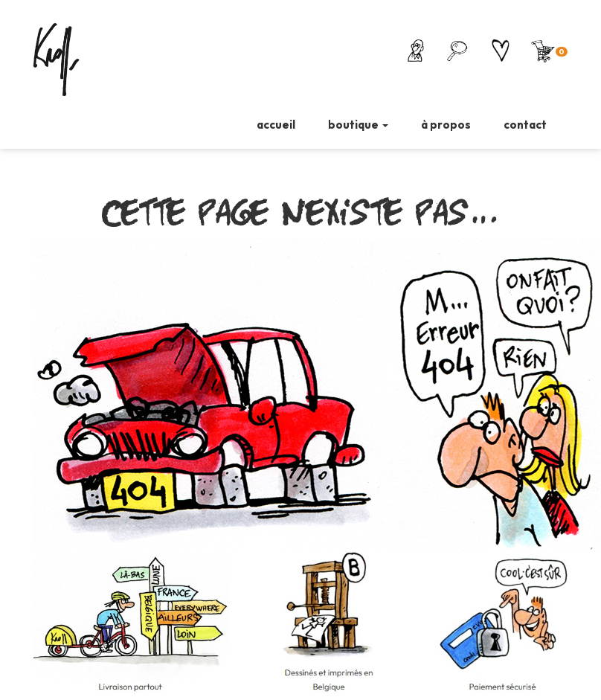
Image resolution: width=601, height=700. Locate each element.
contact (525, 125)
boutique (358, 125)
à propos (446, 125)
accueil (276, 125)
